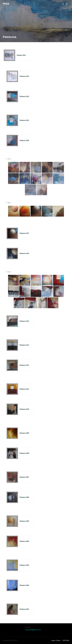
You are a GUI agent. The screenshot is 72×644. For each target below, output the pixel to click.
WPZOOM (66, 640)
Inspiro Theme (56, 640)
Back (8, 159)
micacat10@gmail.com (33, 630)
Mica (6, 4)
